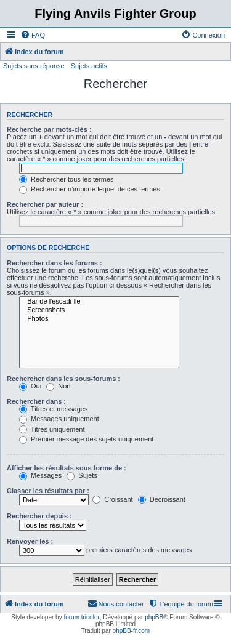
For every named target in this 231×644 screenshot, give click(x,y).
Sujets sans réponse (34, 66)
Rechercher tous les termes (67, 179)
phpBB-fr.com (132, 631)
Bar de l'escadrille (99, 302)
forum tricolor (81, 617)
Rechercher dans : (36, 401)
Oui (30, 386)
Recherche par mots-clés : (49, 129)
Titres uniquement (52, 429)
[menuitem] (33, 35)
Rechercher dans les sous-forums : (63, 379)
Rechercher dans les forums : (55, 263)
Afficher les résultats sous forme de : (67, 468)
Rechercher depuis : (39, 516)
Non (58, 386)
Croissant (113, 499)
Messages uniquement (59, 419)
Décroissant (162, 499)
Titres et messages (53, 409)
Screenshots (99, 310)
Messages (40, 475)
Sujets (82, 475)
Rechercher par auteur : (45, 204)
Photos (99, 319)
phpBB (154, 617)
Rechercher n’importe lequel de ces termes (90, 189)
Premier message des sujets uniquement (86, 439)
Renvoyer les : (30, 541)
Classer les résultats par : (48, 491)
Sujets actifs (89, 66)
